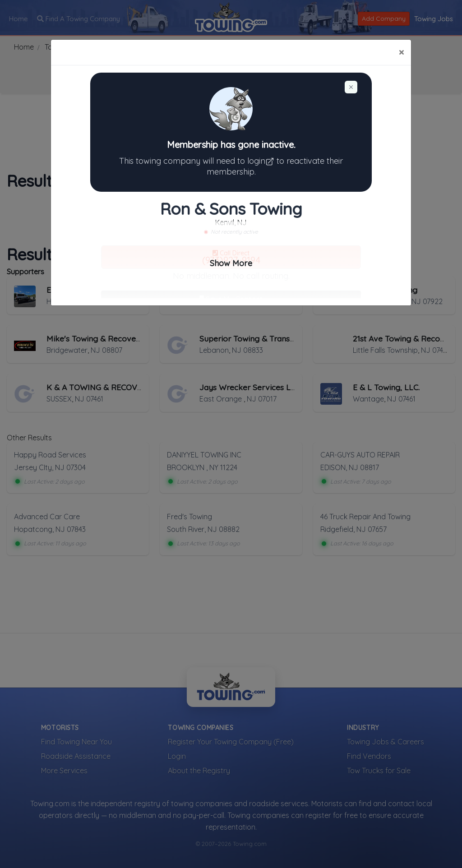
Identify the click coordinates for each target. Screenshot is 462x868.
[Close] (401, 52)
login (262, 161)
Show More (231, 263)
